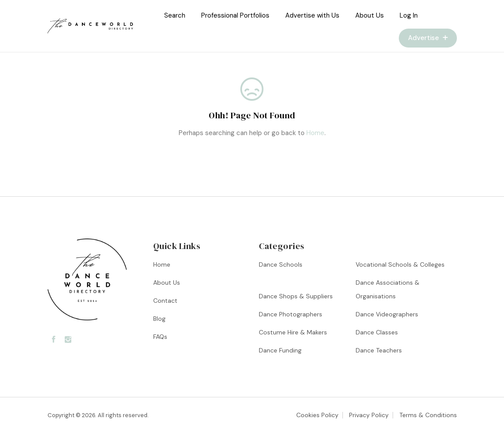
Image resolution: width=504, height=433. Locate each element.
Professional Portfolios (235, 15)
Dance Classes (377, 332)
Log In (409, 15)
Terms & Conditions (428, 415)
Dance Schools (281, 264)
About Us (370, 15)
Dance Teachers (379, 350)
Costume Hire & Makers (293, 332)
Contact (165, 301)
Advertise (428, 38)
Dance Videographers (387, 314)
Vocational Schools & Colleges (400, 264)
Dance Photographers (291, 314)
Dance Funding (280, 350)
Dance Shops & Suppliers (296, 296)
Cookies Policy (317, 415)
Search (175, 15)
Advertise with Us (312, 15)
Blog (159, 319)
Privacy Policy (369, 415)
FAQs (160, 337)
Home (315, 133)
